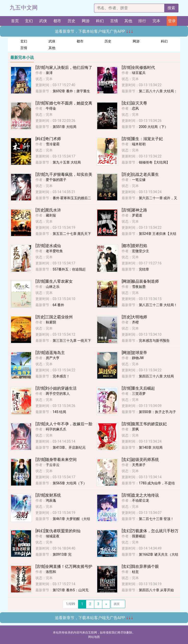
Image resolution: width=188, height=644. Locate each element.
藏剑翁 (51, 215)
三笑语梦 (139, 394)
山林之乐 (53, 287)
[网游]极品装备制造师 (140, 281)
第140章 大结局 (151, 447)
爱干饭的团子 (56, 180)
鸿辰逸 (51, 500)
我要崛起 (139, 536)
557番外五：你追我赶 (69, 269)
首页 (15, 21)
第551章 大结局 (65, 127)
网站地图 (94, 637)
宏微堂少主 (141, 251)
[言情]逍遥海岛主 (50, 353)
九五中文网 (24, 8)
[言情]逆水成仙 (48, 246)
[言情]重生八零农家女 (54, 281)
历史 (71, 21)
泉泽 (49, 73)
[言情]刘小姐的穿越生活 (56, 388)
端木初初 (139, 144)
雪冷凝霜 (53, 144)
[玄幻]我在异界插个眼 (140, 566)
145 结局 (59, 412)
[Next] (106, 604)
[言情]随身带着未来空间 (56, 460)
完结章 (144, 269)
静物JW (138, 358)
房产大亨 (53, 358)
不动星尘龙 (141, 500)
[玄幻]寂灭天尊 (134, 103)
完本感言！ (61, 376)
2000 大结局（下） (153, 127)
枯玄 (135, 572)
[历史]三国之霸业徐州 (54, 317)
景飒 (135, 429)
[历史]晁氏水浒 (48, 210)
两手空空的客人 (58, 394)
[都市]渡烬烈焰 (134, 246)
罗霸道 (137, 215)
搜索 (171, 8)
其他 (128, 21)
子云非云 (53, 465)
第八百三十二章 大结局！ (158, 305)
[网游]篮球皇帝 (134, 353)
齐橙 (135, 322)
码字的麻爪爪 (56, 429)
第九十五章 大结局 (67, 162)
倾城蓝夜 (53, 536)
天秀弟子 (139, 465)
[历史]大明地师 (134, 317)
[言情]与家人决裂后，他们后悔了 (64, 68)
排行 (142, 21)
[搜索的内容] (129, 8)
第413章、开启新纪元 (69, 447)
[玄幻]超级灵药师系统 (140, 460)
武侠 (43, 21)
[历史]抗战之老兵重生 (140, 174)
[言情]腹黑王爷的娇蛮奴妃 (144, 424)
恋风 (135, 108)
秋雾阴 (51, 322)
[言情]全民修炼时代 (138, 68)
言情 (114, 21)
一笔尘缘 (139, 180)
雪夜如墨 (139, 287)
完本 (156, 21)
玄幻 (29, 21)
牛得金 (51, 108)
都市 (57, 21)
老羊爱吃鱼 (54, 251)
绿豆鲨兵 (139, 73)
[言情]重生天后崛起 (138, 388)
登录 (172, 21)
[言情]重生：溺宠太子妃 (142, 139)
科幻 (100, 21)
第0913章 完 (62, 554)
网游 (86, 21)
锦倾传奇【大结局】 (154, 162)
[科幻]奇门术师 (48, 139)
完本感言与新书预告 (154, 341)
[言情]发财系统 (48, 495)
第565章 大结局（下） (70, 483)
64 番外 (58, 305)
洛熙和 (51, 572)
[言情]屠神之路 (134, 210)
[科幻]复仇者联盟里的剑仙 (58, 531)
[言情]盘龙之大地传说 (140, 495)
